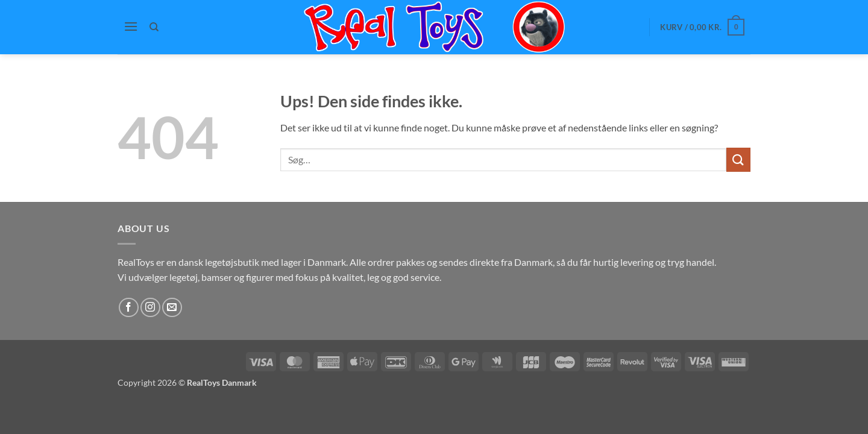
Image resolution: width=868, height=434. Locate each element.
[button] (131, 26)
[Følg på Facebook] (129, 308)
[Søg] (155, 27)
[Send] (738, 159)
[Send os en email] (172, 308)
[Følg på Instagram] (150, 308)
